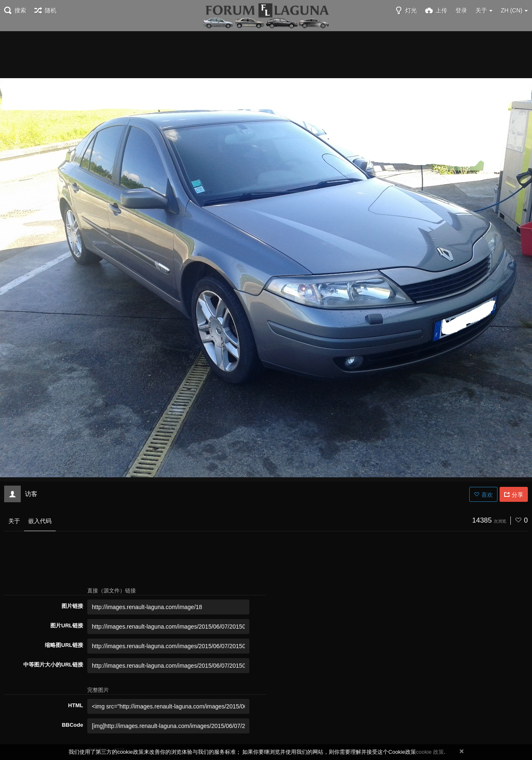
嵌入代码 (40, 521)
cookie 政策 (430, 752)
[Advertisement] (266, 54)
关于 (14, 521)
